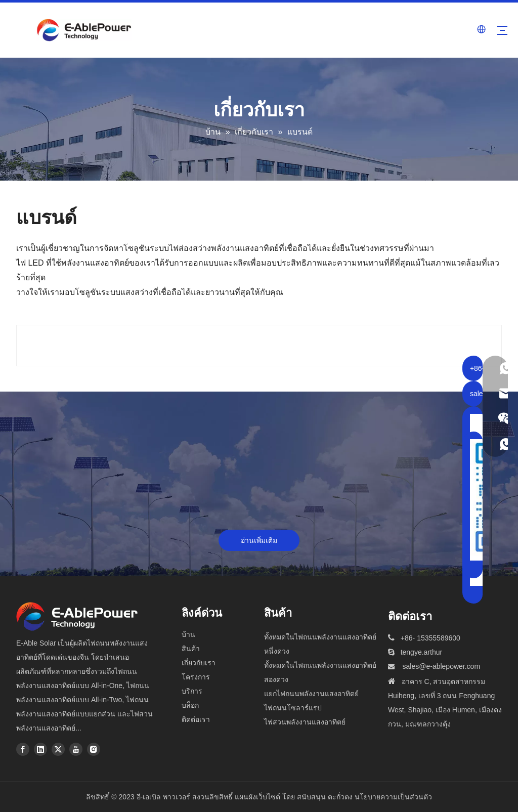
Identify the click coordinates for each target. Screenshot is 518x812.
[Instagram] (94, 749)
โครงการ (196, 677)
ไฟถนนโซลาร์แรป (293, 708)
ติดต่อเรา (196, 719)
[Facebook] (23, 749)
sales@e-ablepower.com (442, 666)
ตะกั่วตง (340, 797)
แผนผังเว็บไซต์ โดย (265, 797)
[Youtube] (76, 749)
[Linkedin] (40, 749)
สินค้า (191, 649)
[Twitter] (58, 749)
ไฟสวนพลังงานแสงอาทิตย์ (305, 722)
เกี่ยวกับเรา (199, 663)
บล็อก (190, 705)
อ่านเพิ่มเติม (259, 540)
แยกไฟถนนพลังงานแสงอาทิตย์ (311, 694)
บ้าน (188, 634)
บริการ (192, 691)
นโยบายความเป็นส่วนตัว (393, 797)
